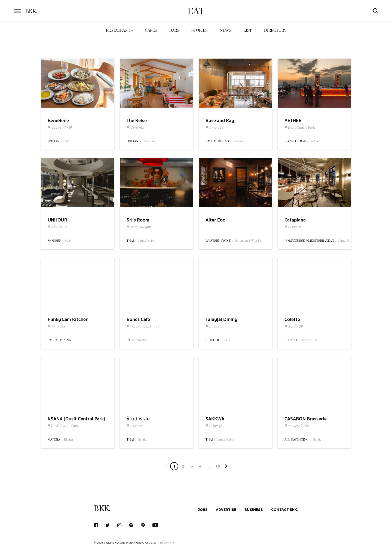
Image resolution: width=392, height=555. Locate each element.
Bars (174, 30)
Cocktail (315, 141)
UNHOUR (57, 220)
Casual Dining (146, 241)
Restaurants (119, 30)
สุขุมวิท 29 (294, 326)
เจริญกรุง (214, 426)
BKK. (102, 509)
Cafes (151, 30)
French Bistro (309, 340)
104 (218, 467)
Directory (275, 30)
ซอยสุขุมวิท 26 (297, 426)
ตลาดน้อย (214, 128)
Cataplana (295, 220)
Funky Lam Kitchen (68, 319)
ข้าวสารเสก (138, 419)
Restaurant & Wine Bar (248, 241)
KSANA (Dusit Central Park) (76, 419)
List (248, 30)
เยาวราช (293, 227)
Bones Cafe (138, 319)
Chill (67, 141)
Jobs (203, 509)
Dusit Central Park (300, 128)
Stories (199, 30)
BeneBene (58, 121)
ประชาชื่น (135, 128)
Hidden (68, 440)
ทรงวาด (134, 426)
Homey (143, 340)
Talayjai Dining (221, 319)
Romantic (239, 141)
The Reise (137, 121)
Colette (292, 319)
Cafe (68, 241)
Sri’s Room (138, 220)
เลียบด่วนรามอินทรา (143, 326)
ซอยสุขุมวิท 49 (60, 128)
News (225, 30)
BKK (31, 11)
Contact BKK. (285, 509)
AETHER (293, 121)
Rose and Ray (220, 121)
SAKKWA (215, 419)
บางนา (212, 326)
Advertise (226, 509)
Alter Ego (215, 220)
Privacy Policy (167, 542)
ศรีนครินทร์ (57, 227)
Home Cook (150, 141)
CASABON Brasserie (306, 419)
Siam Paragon (139, 227)
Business (254, 509)
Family (142, 440)
